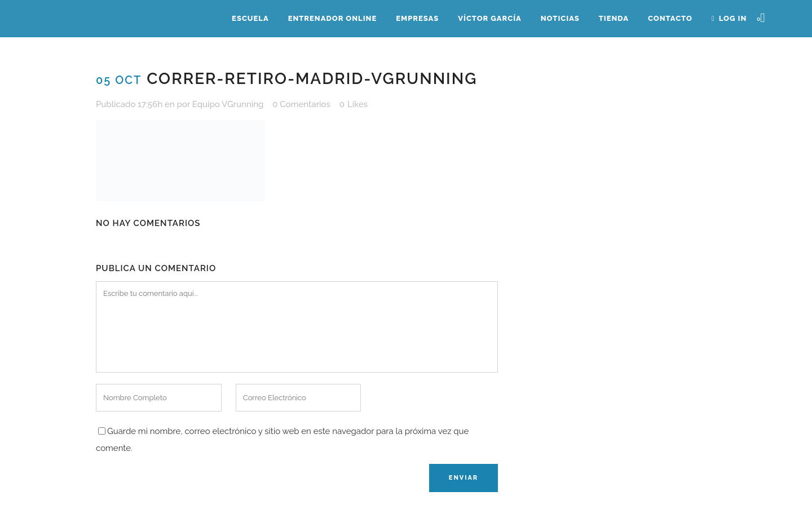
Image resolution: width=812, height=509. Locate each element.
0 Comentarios (301, 104)
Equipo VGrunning (228, 104)
